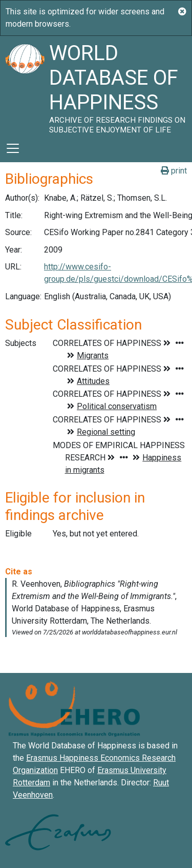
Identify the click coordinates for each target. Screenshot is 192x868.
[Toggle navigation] (13, 148)
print (174, 171)
